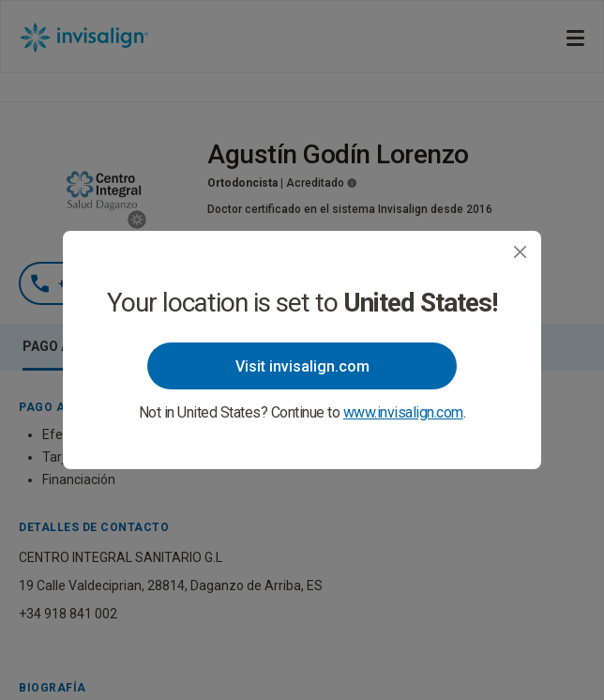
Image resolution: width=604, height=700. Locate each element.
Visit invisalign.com (302, 366)
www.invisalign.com (403, 412)
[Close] (520, 252)
